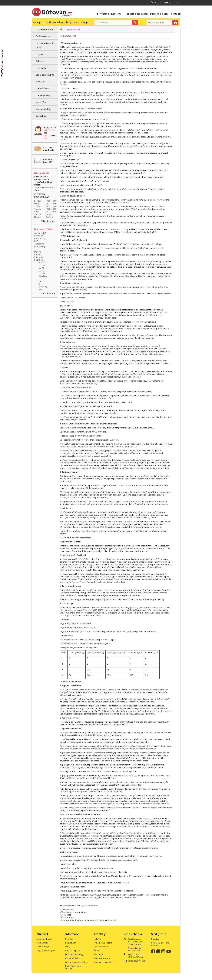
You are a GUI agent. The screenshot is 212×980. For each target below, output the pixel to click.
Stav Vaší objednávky (49, 149)
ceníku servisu (75, 488)
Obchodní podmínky (74, 954)
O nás (68, 947)
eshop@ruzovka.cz (69, 267)
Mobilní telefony (44, 109)
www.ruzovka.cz (132, 897)
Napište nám (71, 943)
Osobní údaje (43, 947)
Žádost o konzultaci (137, 14)
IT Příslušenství (43, 88)
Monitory (40, 82)
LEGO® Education (53, 22)
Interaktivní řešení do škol (45, 45)
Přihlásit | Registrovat (110, 14)
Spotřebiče (41, 116)
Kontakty (176, 14)
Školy (68, 22)
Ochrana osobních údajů (76, 962)
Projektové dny (101, 947)
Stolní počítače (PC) (45, 75)
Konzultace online (102, 958)
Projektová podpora (103, 943)
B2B (76, 22)
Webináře (98, 954)
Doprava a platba (159, 14)
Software (40, 61)
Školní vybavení (43, 36)
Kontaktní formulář (48, 161)
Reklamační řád (72, 958)
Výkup (84, 22)
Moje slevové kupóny (46, 951)
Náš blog (155, 939)
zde (107, 267)
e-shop (37, 22)
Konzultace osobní (102, 962)
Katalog (97, 939)
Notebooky (41, 68)
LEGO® (39, 54)
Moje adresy (42, 943)
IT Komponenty (43, 95)
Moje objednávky (44, 939)
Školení (97, 951)
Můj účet (42, 934)
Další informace (48, 221)
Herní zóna (41, 102)
